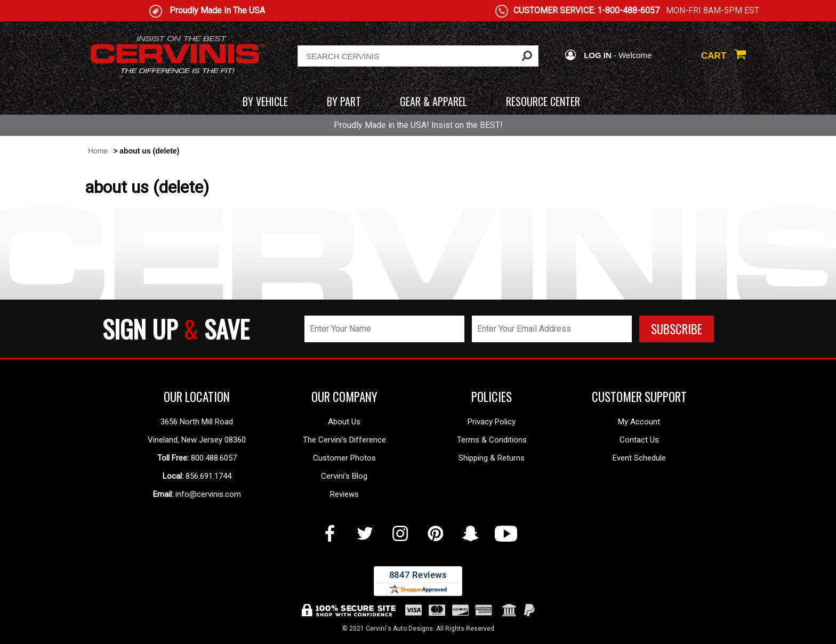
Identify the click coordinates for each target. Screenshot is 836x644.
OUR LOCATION (197, 397)
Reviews (344, 494)
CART (724, 56)
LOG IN (588, 55)
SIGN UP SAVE (176, 329)
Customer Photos (344, 458)
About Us (344, 422)
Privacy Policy (492, 422)
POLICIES (492, 397)
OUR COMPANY (344, 397)
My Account (639, 422)
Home (98, 151)
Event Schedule (639, 458)
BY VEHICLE (265, 101)
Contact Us (639, 440)
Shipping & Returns (492, 458)
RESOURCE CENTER (543, 101)
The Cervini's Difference (344, 440)
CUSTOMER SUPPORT (639, 397)
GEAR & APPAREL (433, 101)
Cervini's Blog (344, 476)
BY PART (344, 101)
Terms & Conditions (492, 440)
